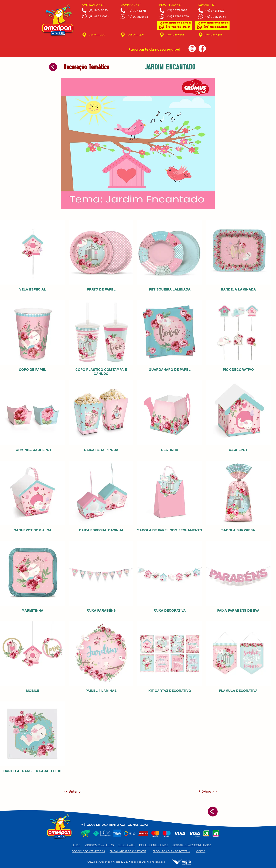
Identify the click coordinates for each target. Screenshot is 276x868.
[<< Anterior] (76, 791)
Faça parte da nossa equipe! (154, 49)
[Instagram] (192, 48)
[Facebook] (202, 48)
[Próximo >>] (205, 791)
